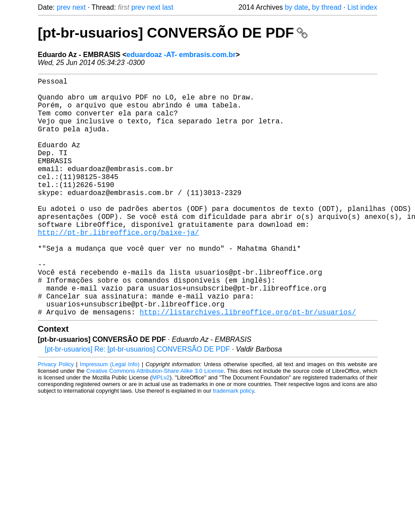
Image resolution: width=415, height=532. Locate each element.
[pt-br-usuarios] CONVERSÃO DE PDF (173, 33)
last (168, 7)
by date (296, 7)
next (79, 7)
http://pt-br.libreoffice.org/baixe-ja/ (119, 268)
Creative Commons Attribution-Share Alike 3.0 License (155, 424)
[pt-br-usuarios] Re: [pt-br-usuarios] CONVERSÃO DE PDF (138, 402)
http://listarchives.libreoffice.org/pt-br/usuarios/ (248, 365)
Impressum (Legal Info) (110, 417)
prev (63, 7)
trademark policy (234, 444)
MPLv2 (161, 431)
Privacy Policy (56, 417)
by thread (327, 7)
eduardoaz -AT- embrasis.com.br (181, 55)
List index (362, 7)
